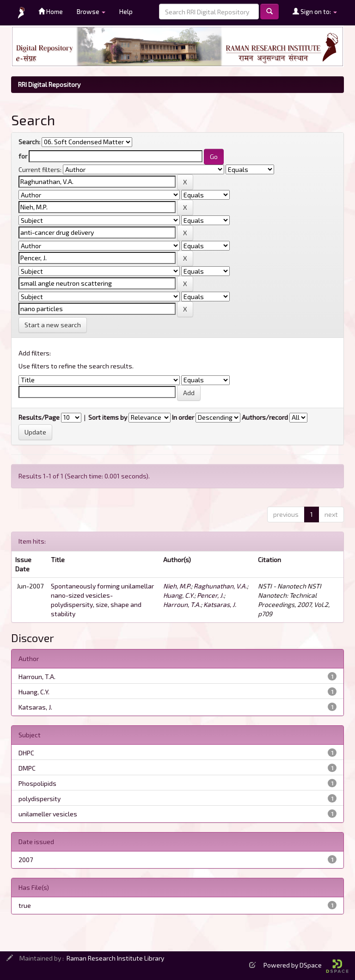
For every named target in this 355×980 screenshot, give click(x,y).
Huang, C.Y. (179, 595)
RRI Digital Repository (49, 84)
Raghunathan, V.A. (220, 586)
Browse (91, 11)
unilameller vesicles (48, 814)
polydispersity (40, 799)
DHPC (26, 753)
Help (126, 11)
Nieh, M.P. (177, 586)
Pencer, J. (210, 595)
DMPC (27, 768)
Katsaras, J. (220, 604)
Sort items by (108, 417)
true (25, 905)
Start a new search (53, 325)
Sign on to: (315, 11)
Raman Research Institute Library (115, 958)
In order (183, 417)
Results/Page (39, 417)
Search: (29, 142)
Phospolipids (37, 783)
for (23, 156)
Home (51, 11)
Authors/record (265, 417)
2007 (26, 860)
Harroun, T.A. (182, 604)
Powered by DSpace (306, 965)
